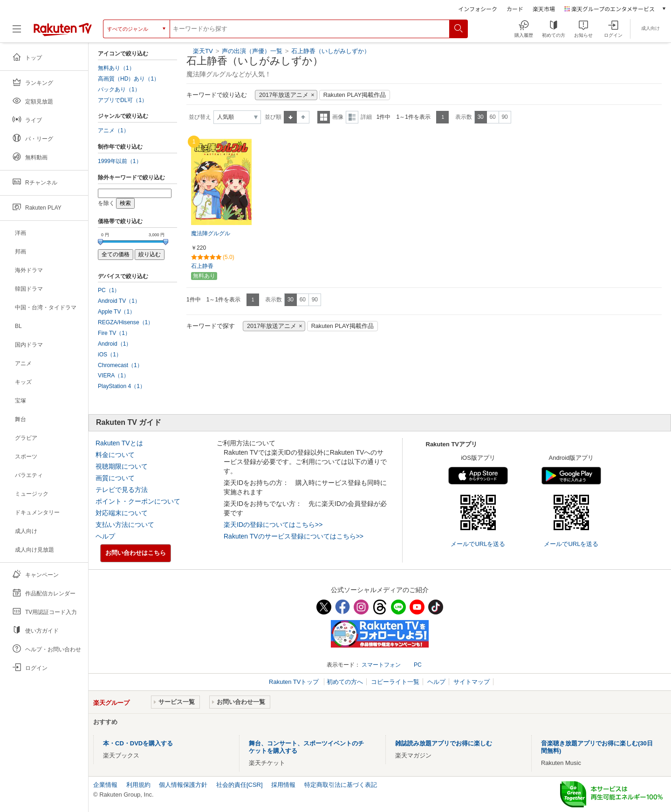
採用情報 (283, 785)
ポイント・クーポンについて (138, 501)
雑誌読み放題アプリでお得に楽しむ (444, 743)
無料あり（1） (116, 68)
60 (492, 117)
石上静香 (202, 266)
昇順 (290, 117)
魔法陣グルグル (211, 233)
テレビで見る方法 (122, 490)
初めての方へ (345, 682)
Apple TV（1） (116, 312)
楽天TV (203, 51)
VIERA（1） (113, 375)
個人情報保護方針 (183, 785)
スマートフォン (381, 665)
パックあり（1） (119, 89)
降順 (303, 117)
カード (515, 9)
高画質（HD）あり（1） (129, 79)
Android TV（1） (119, 301)
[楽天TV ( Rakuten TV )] (63, 29)
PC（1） (109, 290)
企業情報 (105, 785)
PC (418, 665)
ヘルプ (105, 536)
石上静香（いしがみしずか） (331, 51)
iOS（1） (110, 355)
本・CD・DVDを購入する (138, 743)
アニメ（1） (113, 130)
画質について (115, 478)
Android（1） (115, 344)
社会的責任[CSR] (240, 785)
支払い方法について (125, 525)
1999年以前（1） (120, 161)
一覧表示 (324, 117)
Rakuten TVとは (119, 443)
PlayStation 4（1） (122, 386)
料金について (115, 455)
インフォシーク (478, 9)
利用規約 (138, 785)
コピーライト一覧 (395, 682)
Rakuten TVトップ (295, 682)
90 (504, 117)
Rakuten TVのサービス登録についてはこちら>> (294, 536)
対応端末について (122, 513)
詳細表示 (352, 117)
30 (480, 117)
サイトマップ (472, 682)
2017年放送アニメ (284, 95)
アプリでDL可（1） (123, 100)
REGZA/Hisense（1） (126, 322)
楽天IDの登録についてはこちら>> (273, 525)
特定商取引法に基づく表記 (341, 785)
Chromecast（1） (120, 365)
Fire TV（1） (114, 333)
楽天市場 (544, 9)
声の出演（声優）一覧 (252, 51)
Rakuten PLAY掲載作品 (355, 95)
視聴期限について (122, 466)
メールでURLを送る (478, 544)
